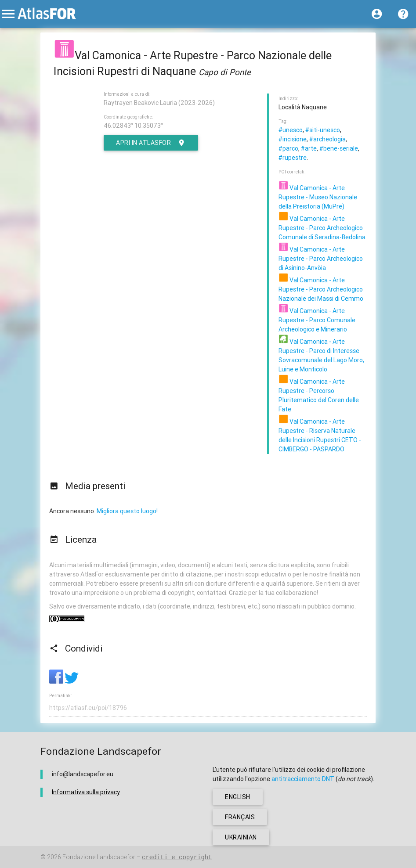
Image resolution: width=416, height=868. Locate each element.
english (238, 797)
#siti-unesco (323, 130)
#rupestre (293, 158)
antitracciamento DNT (303, 779)
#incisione (293, 139)
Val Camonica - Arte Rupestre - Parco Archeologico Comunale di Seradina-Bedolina (322, 228)
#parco (288, 148)
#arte (309, 148)
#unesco (291, 130)
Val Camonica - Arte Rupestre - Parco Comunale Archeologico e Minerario (317, 320)
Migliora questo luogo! (127, 511)
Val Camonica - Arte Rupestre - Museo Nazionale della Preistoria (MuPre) (318, 197)
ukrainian (241, 837)
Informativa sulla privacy (86, 792)
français (240, 817)
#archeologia (327, 139)
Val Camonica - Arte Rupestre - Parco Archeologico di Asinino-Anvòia (321, 259)
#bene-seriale (339, 148)
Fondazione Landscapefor (99, 857)
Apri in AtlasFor (151, 143)
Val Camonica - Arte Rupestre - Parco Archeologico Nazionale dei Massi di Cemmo (321, 289)
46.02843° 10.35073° (133, 126)
